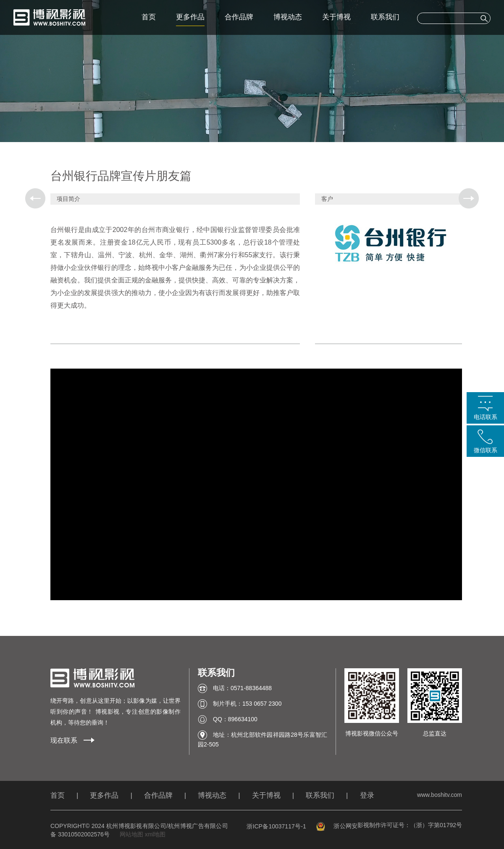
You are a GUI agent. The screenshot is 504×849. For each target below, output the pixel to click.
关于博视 (336, 17)
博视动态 (288, 17)
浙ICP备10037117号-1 (276, 826)
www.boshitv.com (440, 795)
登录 (367, 795)
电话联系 (486, 417)
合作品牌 (239, 17)
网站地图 (131, 834)
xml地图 (155, 834)
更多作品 (190, 17)
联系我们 (385, 17)
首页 (149, 17)
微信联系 (486, 450)
